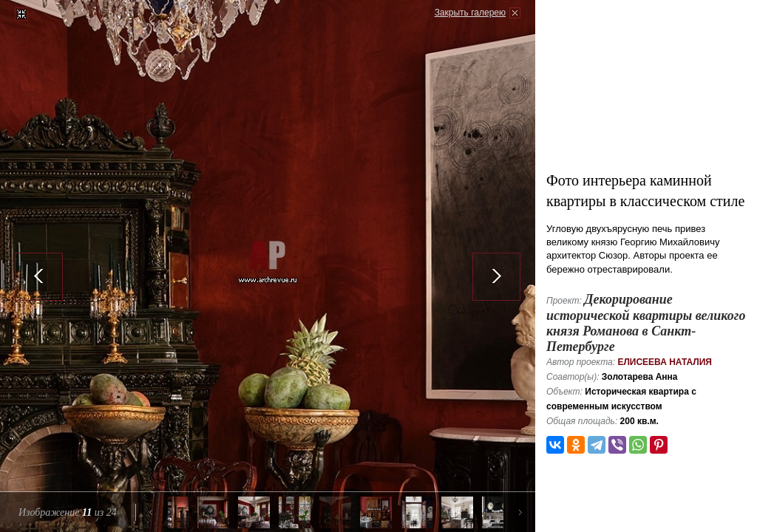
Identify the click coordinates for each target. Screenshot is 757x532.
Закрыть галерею (470, 13)
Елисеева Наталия (665, 362)
